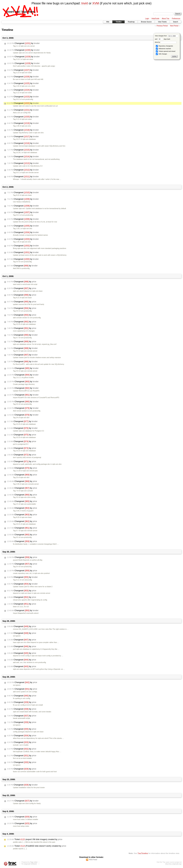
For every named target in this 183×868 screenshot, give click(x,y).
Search (176, 22)
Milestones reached (163, 49)
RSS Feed (93, 860)
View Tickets (162, 22)
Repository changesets (164, 46)
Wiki (108, 22)
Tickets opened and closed (166, 51)
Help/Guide (155, 19)
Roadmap (131, 22)
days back (164, 39)
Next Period (174, 26)
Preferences (176, 19)
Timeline (118, 22)
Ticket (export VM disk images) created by (35, 839)
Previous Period (162, 26)
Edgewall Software (30, 864)
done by (166, 42)
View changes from (167, 36)
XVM (96, 3)
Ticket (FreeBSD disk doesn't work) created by (37, 846)
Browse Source (146, 22)
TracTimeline (143, 853)
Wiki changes (161, 54)
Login (147, 19)
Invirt (85, 3)
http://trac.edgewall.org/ (173, 864)
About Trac (166, 19)
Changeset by (23, 43)
